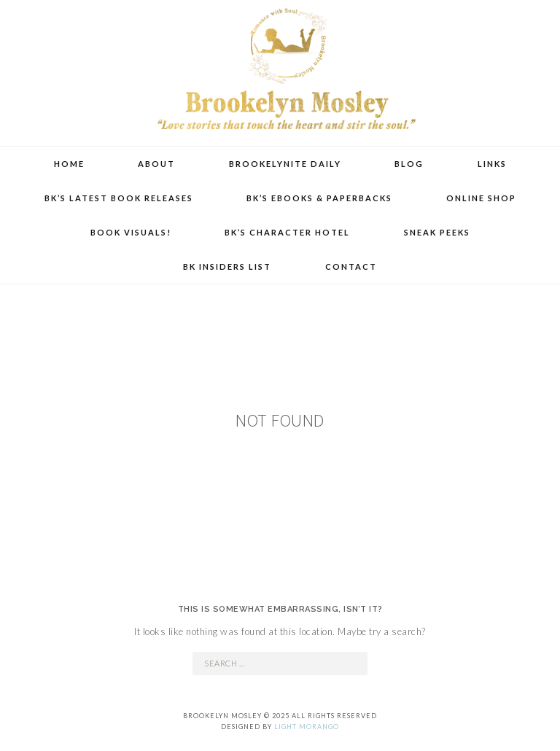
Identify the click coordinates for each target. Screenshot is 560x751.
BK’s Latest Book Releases (119, 198)
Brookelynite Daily (285, 164)
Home (69, 164)
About (156, 164)
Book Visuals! (131, 232)
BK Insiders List (227, 266)
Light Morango (307, 727)
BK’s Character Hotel (287, 232)
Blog (409, 164)
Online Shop (481, 198)
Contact (351, 266)
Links (492, 164)
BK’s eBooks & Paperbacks (319, 198)
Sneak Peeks (437, 232)
